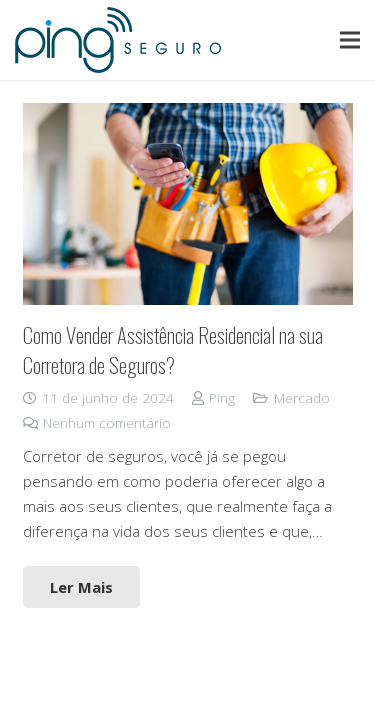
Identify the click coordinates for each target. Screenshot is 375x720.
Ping (222, 398)
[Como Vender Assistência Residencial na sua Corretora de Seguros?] (188, 204)
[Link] (118, 40)
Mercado (302, 398)
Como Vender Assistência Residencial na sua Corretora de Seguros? (173, 349)
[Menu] (350, 40)
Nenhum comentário (107, 423)
